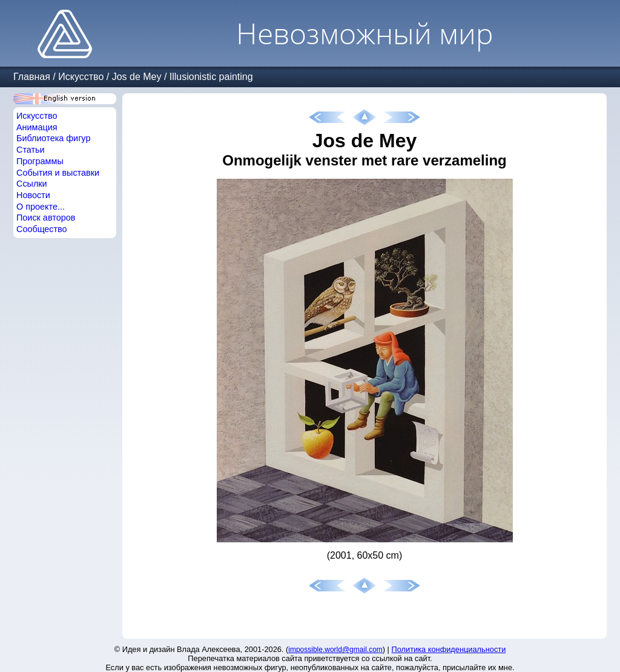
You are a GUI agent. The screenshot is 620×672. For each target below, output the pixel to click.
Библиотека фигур (53, 138)
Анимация (37, 127)
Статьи (31, 150)
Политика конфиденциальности (449, 649)
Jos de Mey (137, 77)
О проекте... (41, 207)
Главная (32, 77)
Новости (33, 195)
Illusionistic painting (211, 77)
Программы (40, 161)
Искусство (81, 77)
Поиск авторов (46, 218)
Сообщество (42, 229)
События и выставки (58, 173)
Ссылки (32, 184)
